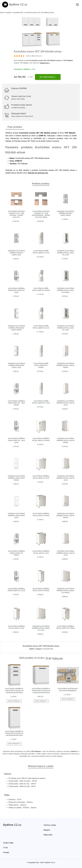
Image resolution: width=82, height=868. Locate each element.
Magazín (47, 830)
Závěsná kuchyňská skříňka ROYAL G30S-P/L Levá (66, 253)
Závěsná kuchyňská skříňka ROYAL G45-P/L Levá (66, 478)
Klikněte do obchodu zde (38, 173)
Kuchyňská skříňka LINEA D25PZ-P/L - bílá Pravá (16, 403)
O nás (5, 848)
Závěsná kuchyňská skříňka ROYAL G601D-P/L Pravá (66, 591)
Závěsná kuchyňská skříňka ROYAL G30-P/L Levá (66, 403)
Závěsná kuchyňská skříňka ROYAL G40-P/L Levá (66, 553)
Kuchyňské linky (18, 13)
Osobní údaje (8, 843)
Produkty (8, 13)
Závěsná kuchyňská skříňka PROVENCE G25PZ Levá (16, 365)
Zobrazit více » (45, 63)
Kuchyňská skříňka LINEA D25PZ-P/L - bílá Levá (16, 440)
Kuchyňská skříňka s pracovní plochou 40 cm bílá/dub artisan (14, 691)
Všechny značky (50, 825)
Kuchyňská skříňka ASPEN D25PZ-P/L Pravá (16, 553)
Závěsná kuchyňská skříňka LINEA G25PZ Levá (16, 516)
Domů (2, 13)
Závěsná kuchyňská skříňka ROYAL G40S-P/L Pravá (66, 290)
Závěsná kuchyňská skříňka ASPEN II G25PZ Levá (16, 253)
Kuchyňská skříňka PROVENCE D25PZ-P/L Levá (16, 290)
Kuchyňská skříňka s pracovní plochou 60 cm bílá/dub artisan (41, 691)
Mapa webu (48, 835)
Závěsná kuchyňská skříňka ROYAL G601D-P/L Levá (41, 628)
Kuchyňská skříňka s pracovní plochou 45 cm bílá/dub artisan (14, 733)
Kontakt (6, 852)
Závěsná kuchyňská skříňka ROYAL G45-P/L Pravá (66, 440)
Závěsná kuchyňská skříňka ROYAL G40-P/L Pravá (66, 516)
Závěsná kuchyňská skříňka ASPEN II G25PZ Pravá (66, 213)
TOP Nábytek (68, 60)
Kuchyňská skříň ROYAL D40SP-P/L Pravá (41, 365)
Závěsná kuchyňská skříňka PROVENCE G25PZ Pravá (16, 328)
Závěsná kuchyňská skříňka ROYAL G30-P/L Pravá (66, 365)
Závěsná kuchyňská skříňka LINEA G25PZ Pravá (16, 478)
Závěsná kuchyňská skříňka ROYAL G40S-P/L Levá (66, 328)
